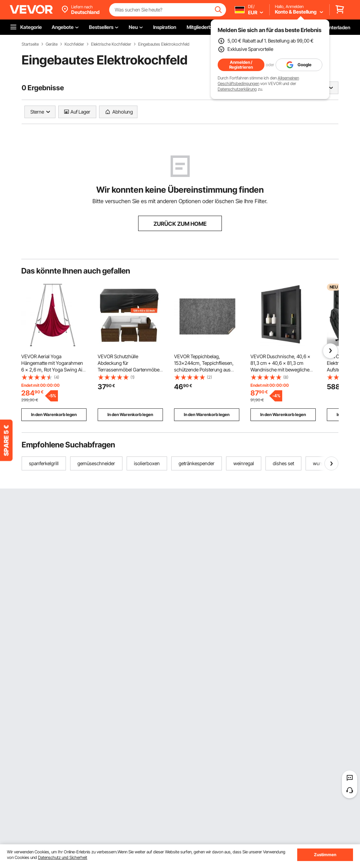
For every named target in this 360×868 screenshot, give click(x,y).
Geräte (52, 44)
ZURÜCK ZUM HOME (180, 224)
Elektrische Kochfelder (111, 44)
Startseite (30, 44)
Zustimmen (325, 855)
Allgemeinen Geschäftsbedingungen (258, 81)
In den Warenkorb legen (54, 414)
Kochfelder (74, 44)
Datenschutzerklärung (237, 89)
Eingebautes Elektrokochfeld (164, 44)
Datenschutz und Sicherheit (63, 857)
